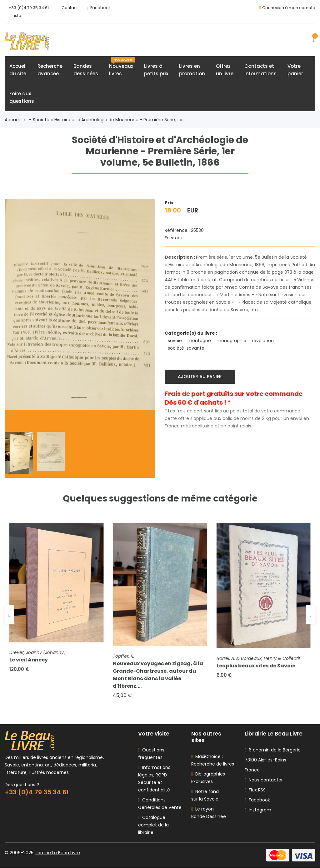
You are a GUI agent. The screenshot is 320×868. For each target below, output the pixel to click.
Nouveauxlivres (122, 67)
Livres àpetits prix (156, 70)
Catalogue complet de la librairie (153, 825)
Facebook (101, 8)
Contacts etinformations (260, 70)
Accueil (15, 120)
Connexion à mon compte (289, 8)
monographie (232, 341)
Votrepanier (295, 70)
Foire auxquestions (22, 97)
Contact (70, 8)
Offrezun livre (225, 70)
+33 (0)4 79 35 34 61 (29, 8)
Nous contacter (264, 780)
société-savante (187, 348)
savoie (175, 341)
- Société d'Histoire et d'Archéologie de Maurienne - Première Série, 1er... (107, 120)
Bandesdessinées (86, 70)
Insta (16, 15)
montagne (200, 341)
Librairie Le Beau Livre (57, 853)
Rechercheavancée (50, 70)
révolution (263, 341)
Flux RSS (255, 790)
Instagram (258, 810)
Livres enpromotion (192, 70)
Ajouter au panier (200, 377)
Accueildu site (18, 70)
